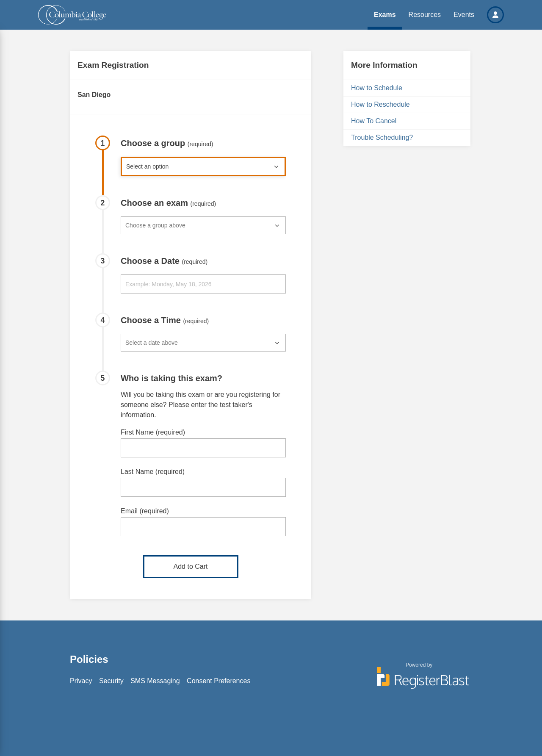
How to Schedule (377, 88)
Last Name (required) (153, 472)
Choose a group (167, 143)
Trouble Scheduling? (382, 137)
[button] (495, 15)
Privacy (81, 681)
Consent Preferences (218, 681)
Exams (385, 15)
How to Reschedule (380, 104)
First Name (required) (153, 432)
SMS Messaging (155, 681)
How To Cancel (374, 121)
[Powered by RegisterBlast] (419, 682)
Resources (425, 15)
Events (464, 15)
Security (111, 681)
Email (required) (145, 511)
